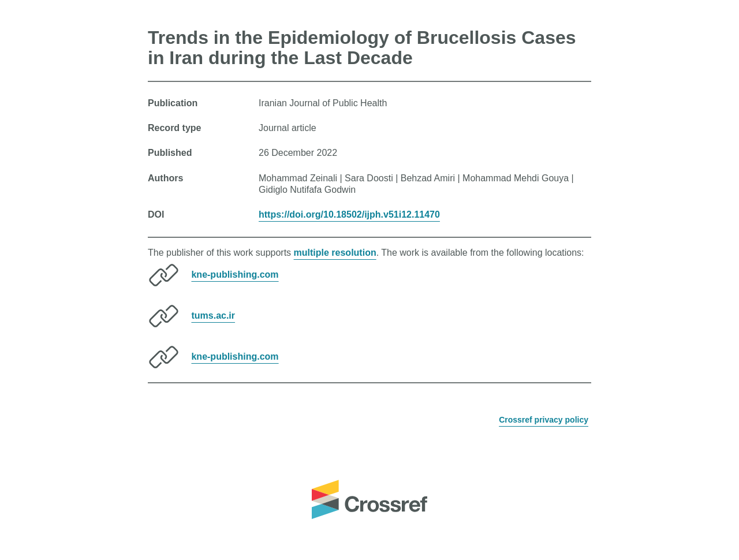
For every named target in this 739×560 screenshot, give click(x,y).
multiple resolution (335, 253)
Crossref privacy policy (544, 420)
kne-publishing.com (235, 275)
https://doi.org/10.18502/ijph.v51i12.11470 (349, 214)
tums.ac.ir (213, 316)
